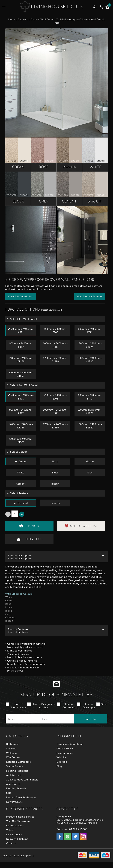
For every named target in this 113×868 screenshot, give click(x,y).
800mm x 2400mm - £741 (90, 330)
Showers (23, 19)
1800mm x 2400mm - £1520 (90, 360)
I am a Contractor (69, 706)
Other (104, 704)
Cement (21, 483)
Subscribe (91, 719)
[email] (56, 719)
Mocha (90, 461)
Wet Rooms (13, 757)
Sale (9, 793)
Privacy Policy (65, 753)
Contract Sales (15, 825)
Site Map (62, 762)
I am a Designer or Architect (44, 706)
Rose (55, 461)
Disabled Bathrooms (18, 762)
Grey (90, 472)
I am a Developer (89, 706)
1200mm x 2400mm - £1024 (90, 345)
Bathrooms (13, 744)
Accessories (13, 784)
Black (55, 472)
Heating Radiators (17, 771)
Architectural (14, 775)
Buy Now (29, 526)
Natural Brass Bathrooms (21, 797)
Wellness (12, 753)
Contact (11, 843)
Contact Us (29, 539)
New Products (14, 802)
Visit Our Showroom (18, 821)
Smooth (55, 503)
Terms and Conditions (70, 744)
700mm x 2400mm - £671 (23, 330)
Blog (59, 766)
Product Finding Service (20, 816)
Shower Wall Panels (43, 19)
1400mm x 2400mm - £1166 (21, 360)
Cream (23, 461)
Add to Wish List (81, 526)
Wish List (62, 757)
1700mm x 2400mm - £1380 (55, 360)
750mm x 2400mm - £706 (55, 330)
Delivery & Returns (17, 839)
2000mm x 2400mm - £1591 (21, 374)
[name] (23, 719)
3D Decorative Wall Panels (22, 779)
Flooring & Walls (16, 788)
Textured (23, 503)
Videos (10, 830)
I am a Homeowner (19, 706)
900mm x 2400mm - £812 (21, 345)
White (21, 472)
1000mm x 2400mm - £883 (55, 345)
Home (12, 19)
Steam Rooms (14, 766)
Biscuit (55, 483)
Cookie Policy (65, 748)
